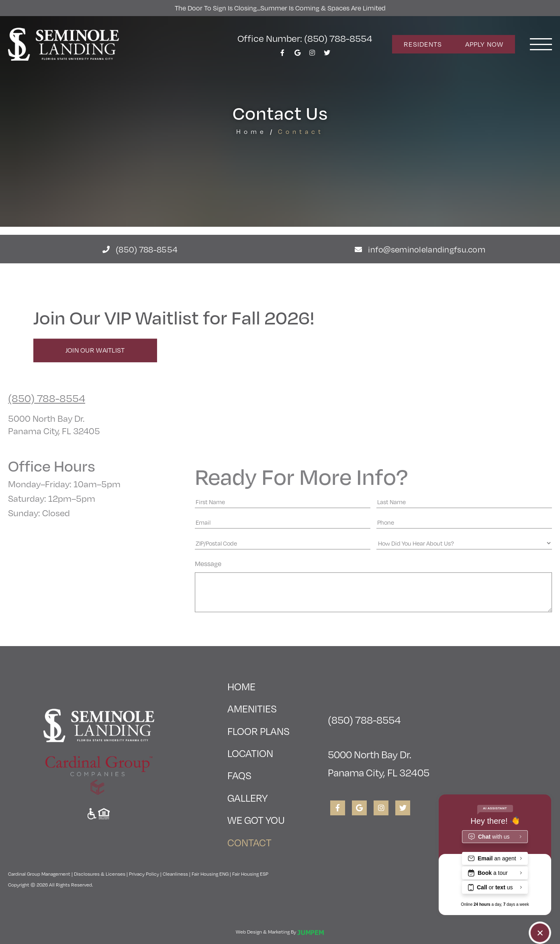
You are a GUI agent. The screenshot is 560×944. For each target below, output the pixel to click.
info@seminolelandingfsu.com (420, 249)
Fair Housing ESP (250, 874)
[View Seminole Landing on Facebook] (282, 55)
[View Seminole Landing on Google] (297, 55)
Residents (423, 44)
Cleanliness (175, 874)
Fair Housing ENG (210, 874)
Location (250, 753)
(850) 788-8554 (140, 249)
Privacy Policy (144, 874)
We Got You (256, 820)
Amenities (252, 708)
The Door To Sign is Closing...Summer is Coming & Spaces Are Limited (280, 8)
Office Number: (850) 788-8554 (305, 38)
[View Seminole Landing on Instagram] (312, 55)
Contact (259, 840)
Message (208, 644)
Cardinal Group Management (39, 874)
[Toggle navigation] (541, 44)
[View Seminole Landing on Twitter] (327, 55)
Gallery (247, 797)
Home (251, 131)
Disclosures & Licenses (100, 874)
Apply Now (484, 44)
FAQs (239, 775)
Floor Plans (259, 731)
